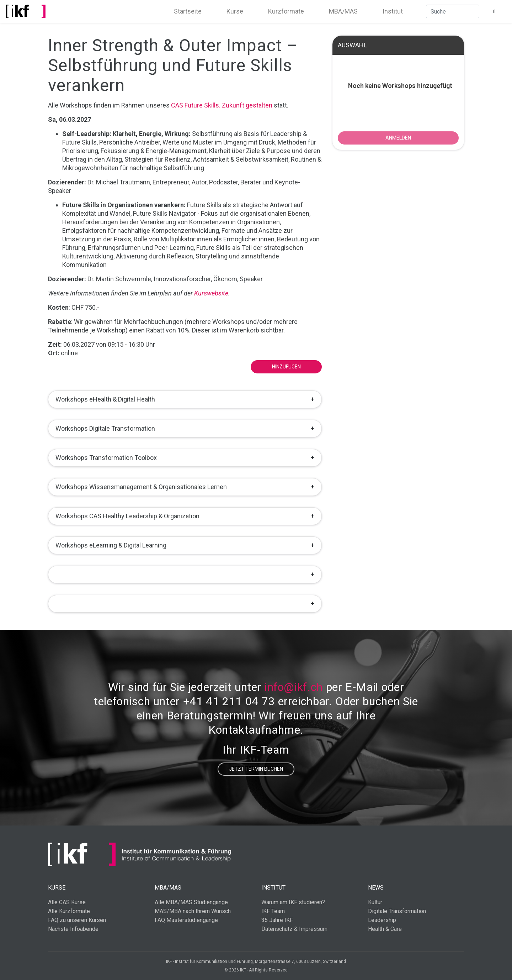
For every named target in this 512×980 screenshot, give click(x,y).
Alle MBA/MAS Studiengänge (191, 902)
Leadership (382, 920)
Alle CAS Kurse (67, 902)
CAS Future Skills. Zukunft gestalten (222, 105)
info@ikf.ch (294, 687)
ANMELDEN (398, 138)
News (376, 888)
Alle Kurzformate (69, 911)
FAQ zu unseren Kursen (77, 920)
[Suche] (453, 11)
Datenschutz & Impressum (294, 929)
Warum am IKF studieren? (293, 902)
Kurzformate (286, 11)
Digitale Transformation (397, 911)
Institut (393, 11)
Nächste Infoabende (73, 929)
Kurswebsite (211, 293)
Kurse (235, 11)
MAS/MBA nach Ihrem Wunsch (193, 911)
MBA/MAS (343, 11)
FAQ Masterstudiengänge (186, 920)
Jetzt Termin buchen (256, 769)
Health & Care (385, 929)
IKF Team (273, 911)
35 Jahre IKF (277, 920)
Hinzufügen (286, 367)
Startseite (188, 11)
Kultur (375, 902)
